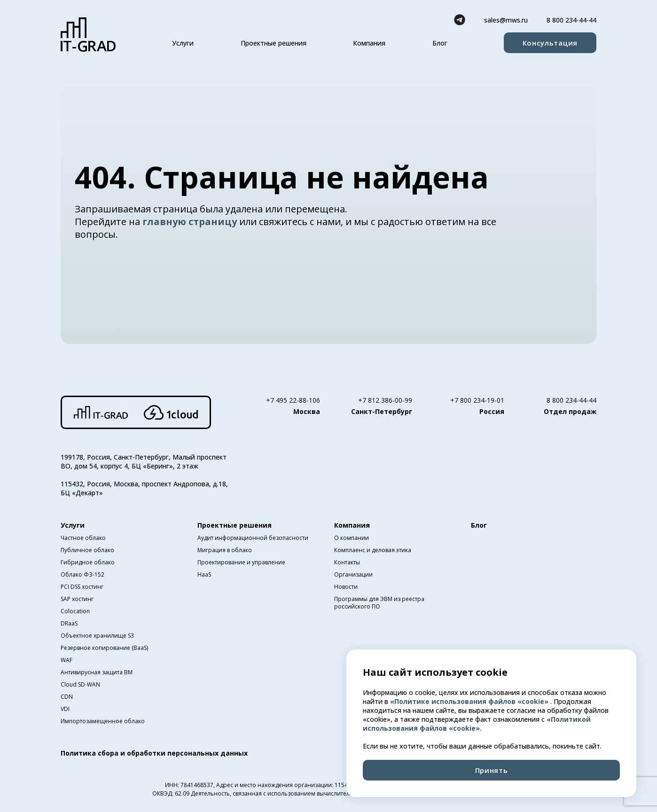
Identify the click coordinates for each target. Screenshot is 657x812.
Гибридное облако (88, 562)
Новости (346, 587)
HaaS (204, 574)
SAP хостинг (77, 599)
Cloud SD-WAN (80, 684)
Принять (492, 770)
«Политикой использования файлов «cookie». (477, 724)
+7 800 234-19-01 (477, 400)
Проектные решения (274, 43)
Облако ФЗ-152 (82, 574)
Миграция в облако (225, 550)
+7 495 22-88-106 (293, 400)
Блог (440, 43)
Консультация (550, 43)
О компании (352, 538)
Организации (353, 574)
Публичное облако (87, 550)
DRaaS (69, 623)
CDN (67, 697)
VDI (65, 709)
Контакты (347, 562)
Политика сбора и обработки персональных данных (154, 753)
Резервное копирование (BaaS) (104, 648)
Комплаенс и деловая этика (373, 550)
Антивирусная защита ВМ (97, 672)
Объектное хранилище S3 (97, 636)
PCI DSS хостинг (82, 587)
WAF (66, 660)
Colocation (75, 611)
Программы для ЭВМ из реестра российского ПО (379, 603)
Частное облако (83, 538)
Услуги (183, 43)
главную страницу (191, 222)
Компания (369, 43)
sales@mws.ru (506, 20)
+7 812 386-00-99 (385, 400)
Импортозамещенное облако (103, 721)
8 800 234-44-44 (571, 20)
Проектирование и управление (241, 562)
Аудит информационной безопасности (253, 538)
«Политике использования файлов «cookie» (470, 701)
